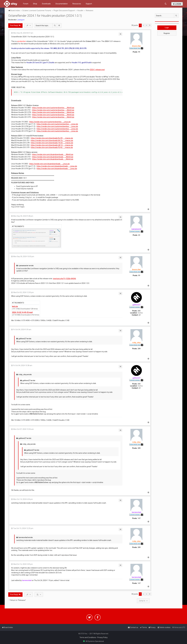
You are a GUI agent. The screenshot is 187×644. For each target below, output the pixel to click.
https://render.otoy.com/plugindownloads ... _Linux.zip (49, 164)
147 (139, 518)
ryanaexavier (136, 229)
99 (139, 52)
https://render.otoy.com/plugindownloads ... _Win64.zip (53, 154)
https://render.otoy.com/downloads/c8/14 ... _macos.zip (52, 145)
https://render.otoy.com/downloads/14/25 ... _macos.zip (52, 143)
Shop (35, 4)
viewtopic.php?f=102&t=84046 (64, 279)
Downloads (46, 4)
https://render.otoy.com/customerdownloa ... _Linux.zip (50, 122)
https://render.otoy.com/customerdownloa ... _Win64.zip (53, 108)
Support (89, 4)
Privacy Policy (102, 637)
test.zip (15, 306)
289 (139, 349)
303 (139, 311)
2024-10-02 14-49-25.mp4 (22, 312)
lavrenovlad (136, 512)
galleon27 (136, 305)
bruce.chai (136, 46)
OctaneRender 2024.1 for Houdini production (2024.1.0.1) (45, 16)
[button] (150, 25)
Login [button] (167, 28)
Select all (21, 87)
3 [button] (147, 25)
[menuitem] (166, 4)
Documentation (62, 4)
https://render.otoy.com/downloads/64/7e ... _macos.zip (52, 140)
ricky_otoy (136, 343)
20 (139, 235)
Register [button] (167, 33)
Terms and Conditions (88, 637)
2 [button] (143, 25)
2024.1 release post (97, 70)
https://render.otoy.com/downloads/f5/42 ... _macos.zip (52, 147)
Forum (26, 4)
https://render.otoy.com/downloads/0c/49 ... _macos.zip (52, 138)
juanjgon (21, 20)
